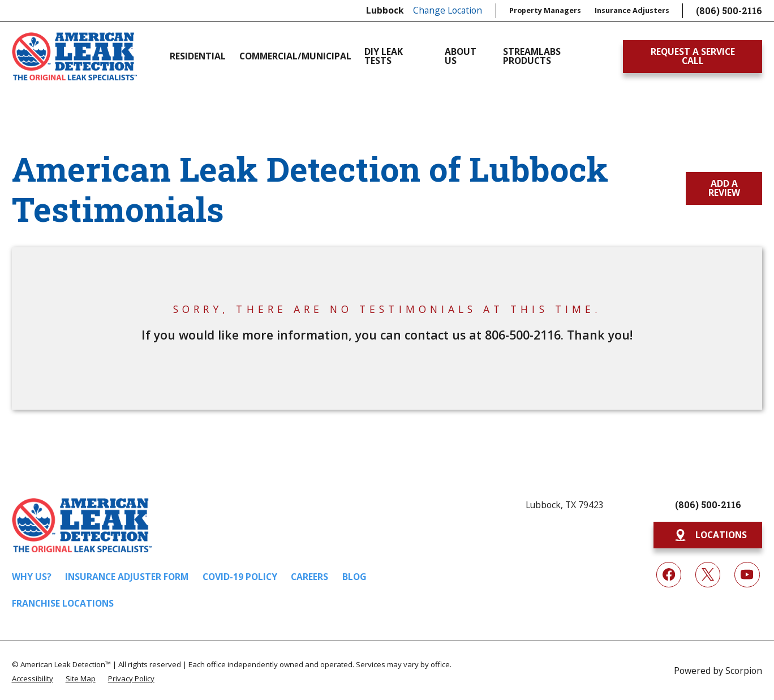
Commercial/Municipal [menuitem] (295, 56)
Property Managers (545, 10)
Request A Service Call (693, 56)
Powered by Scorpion (718, 671)
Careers (309, 577)
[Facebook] (669, 575)
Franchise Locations (63, 603)
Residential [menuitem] (198, 56)
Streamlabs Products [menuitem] (532, 57)
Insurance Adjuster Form (127, 577)
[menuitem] (33, 678)
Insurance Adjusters (632, 10)
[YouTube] (747, 575)
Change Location (448, 10)
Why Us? (32, 577)
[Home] (75, 57)
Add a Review (724, 188)
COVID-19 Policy (240, 577)
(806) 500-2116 (729, 10)
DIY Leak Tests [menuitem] (384, 57)
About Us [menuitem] (461, 57)
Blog (354, 577)
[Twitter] (708, 575)
